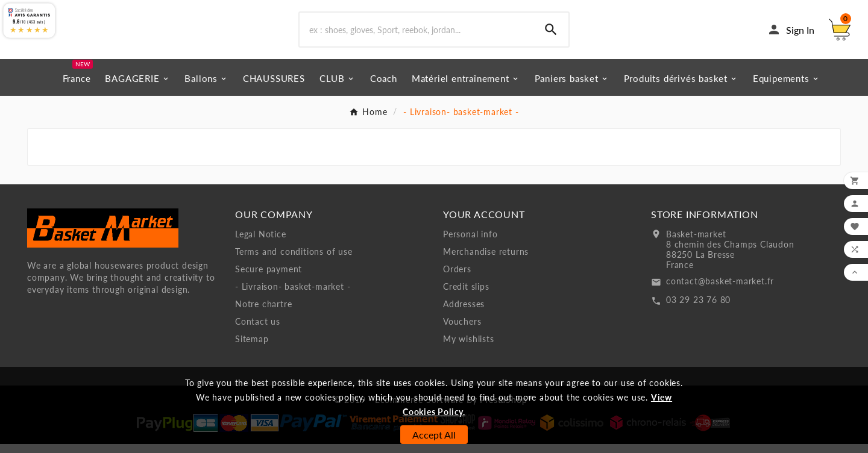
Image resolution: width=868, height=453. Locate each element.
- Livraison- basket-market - (293, 295)
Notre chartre (263, 313)
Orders (457, 278)
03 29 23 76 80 (698, 309)
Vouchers (462, 330)
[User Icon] (791, 34)
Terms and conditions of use (294, 261)
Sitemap (252, 348)
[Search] (417, 34)
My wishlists (469, 348)
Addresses (464, 313)
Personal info (470, 243)
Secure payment (269, 278)
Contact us (258, 330)
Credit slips (466, 295)
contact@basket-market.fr (720, 290)
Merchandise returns (486, 261)
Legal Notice (261, 243)
